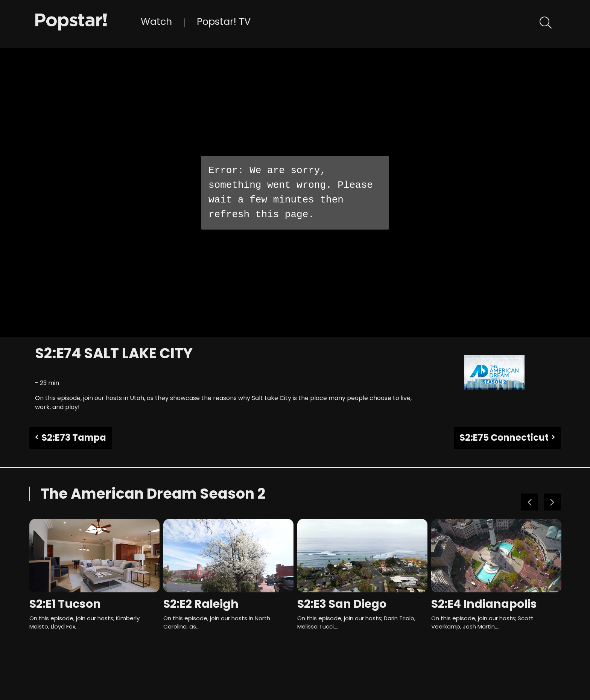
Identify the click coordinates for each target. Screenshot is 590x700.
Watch (156, 21)
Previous (530, 502)
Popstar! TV (224, 21)
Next (552, 502)
